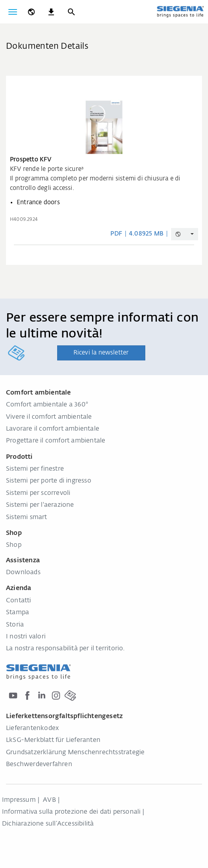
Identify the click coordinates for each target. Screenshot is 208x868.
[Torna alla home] (180, 11)
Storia (15, 625)
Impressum (19, 800)
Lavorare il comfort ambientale (53, 429)
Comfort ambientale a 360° (47, 405)
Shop (14, 545)
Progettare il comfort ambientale (56, 441)
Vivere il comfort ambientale (49, 417)
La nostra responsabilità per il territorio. (65, 649)
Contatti (19, 601)
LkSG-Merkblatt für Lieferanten (53, 740)
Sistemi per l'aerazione (40, 505)
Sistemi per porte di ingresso (49, 481)
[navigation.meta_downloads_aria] (51, 12)
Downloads (23, 573)
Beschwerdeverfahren (39, 765)
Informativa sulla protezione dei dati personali (71, 812)
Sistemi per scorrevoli (38, 493)
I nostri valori (26, 637)
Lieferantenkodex (32, 728)
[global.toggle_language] (31, 12)
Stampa (17, 613)
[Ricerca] (71, 12)
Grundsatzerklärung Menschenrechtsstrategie (75, 753)
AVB (49, 800)
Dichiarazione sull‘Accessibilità (48, 824)
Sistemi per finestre (35, 469)
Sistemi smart (27, 517)
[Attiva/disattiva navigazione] (13, 12)
